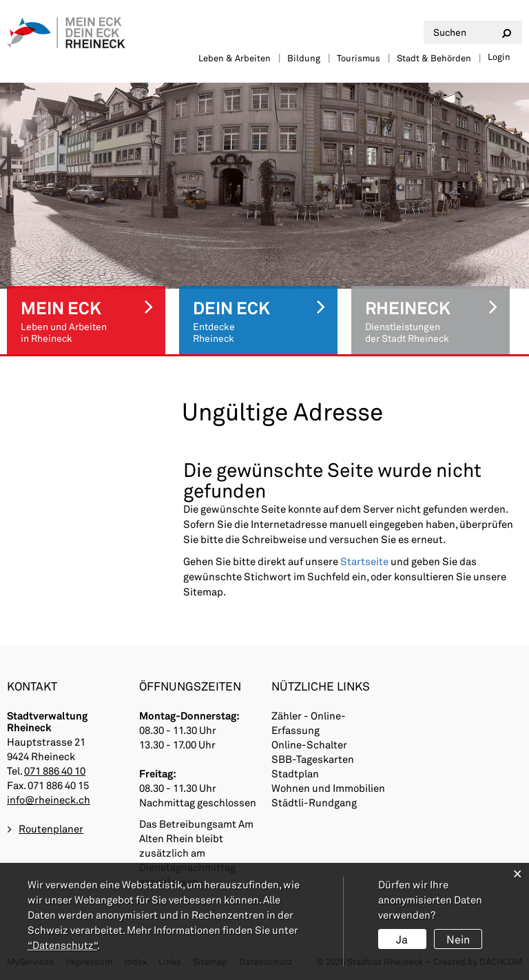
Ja (402, 939)
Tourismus (359, 58)
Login (499, 57)
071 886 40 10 (55, 770)
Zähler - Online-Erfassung (309, 723)
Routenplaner (51, 828)
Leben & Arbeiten (235, 58)
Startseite (364, 561)
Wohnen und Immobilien (328, 788)
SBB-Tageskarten (313, 759)
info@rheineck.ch (49, 799)
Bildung (304, 58)
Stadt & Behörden (434, 58)
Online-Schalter (309, 744)
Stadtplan (295, 773)
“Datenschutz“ (62, 945)
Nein (458, 939)
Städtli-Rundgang (314, 802)
